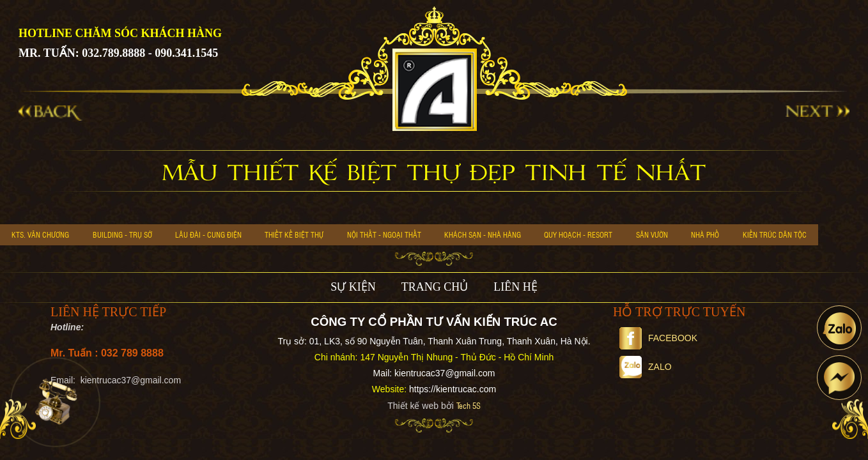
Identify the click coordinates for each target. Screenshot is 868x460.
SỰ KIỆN (353, 287)
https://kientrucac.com (453, 389)
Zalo (646, 367)
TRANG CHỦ (435, 287)
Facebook (658, 338)
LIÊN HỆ (515, 287)
